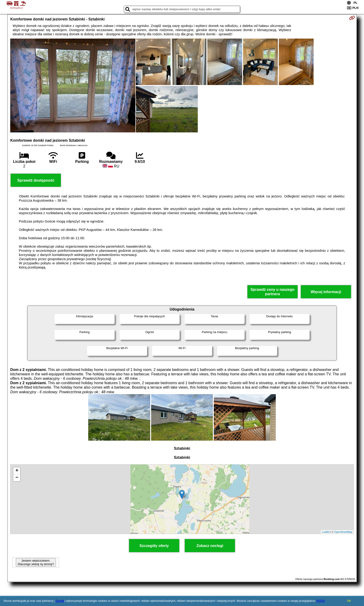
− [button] (17, 478)
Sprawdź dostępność (36, 180)
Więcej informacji (326, 292)
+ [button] (17, 471)
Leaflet (326, 532)
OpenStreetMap (343, 532)
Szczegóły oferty (154, 546)
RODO (321, 601)
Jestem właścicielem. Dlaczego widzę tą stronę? (36, 562)
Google (60, 601)
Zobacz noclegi (210, 546)
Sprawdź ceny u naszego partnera (272, 292)
